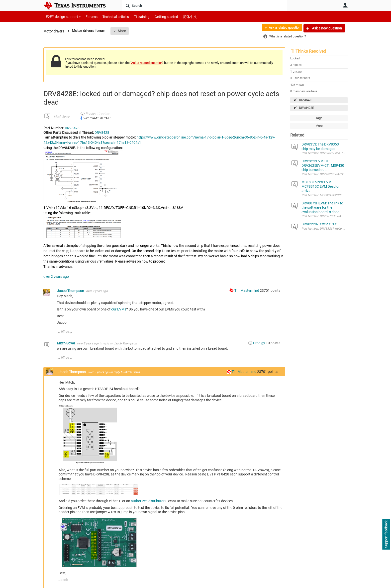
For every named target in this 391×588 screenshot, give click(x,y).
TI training (135, 17)
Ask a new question (327, 28)
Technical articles (110, 17)
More (123, 31)
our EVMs (119, 309)
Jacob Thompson (71, 291)
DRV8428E (306, 108)
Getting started (158, 17)
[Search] (204, 5)
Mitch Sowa (62, 117)
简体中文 (180, 17)
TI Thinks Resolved (308, 51)
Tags (319, 118)
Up (59, 333)
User (345, 5)
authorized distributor (148, 501)
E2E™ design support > (62, 17)
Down (71, 333)
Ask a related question (282, 28)
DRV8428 (306, 100)
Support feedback (386, 534)
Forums (88, 17)
